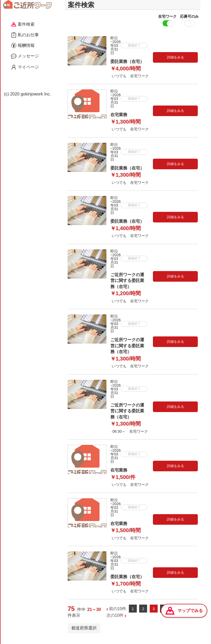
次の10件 (115, 620)
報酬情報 (23, 45)
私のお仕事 (25, 35)
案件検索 (23, 24)
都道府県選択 (84, 633)
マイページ (25, 67)
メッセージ (25, 56)
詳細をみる (175, 62)
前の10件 (118, 613)
